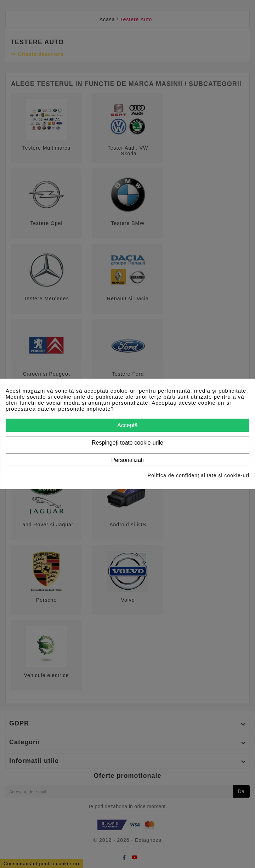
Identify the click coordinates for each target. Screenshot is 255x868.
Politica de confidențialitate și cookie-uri (199, 475)
